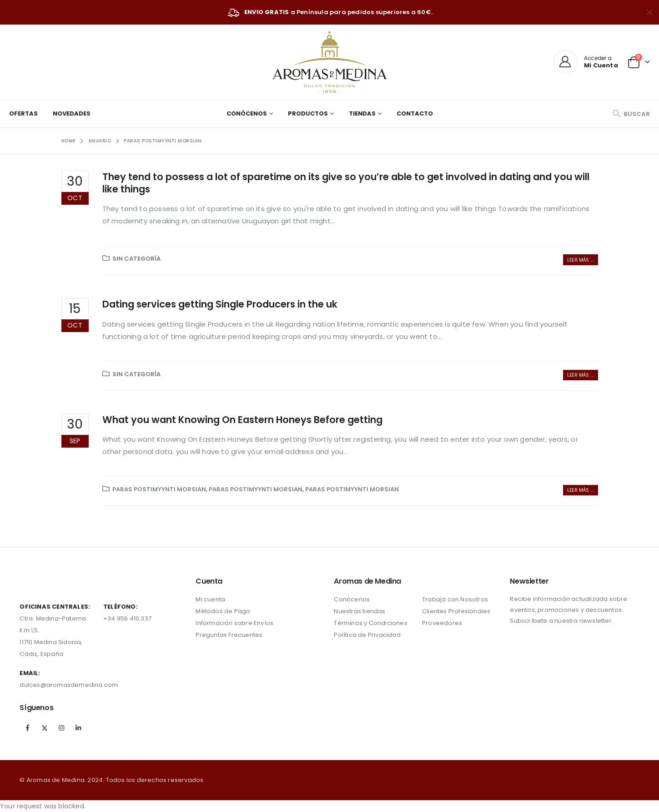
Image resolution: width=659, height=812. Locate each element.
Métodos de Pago (223, 611)
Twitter (45, 728)
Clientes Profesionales (456, 611)
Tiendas (362, 113)
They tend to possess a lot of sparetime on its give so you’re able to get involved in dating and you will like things (346, 183)
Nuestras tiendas (360, 611)
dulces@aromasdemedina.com (69, 685)
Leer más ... (580, 260)
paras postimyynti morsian (159, 489)
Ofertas (23, 113)
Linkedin (78, 728)
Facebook (27, 728)
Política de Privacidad (367, 635)
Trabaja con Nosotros (455, 599)
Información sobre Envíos (234, 623)
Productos (308, 113)
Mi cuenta (210, 599)
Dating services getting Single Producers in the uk (220, 304)
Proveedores (442, 623)
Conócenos (247, 113)
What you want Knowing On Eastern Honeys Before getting (242, 420)
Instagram (61, 728)
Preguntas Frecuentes (229, 635)
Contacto (415, 113)
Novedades (72, 113)
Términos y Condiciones (370, 623)
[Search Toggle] (631, 114)
